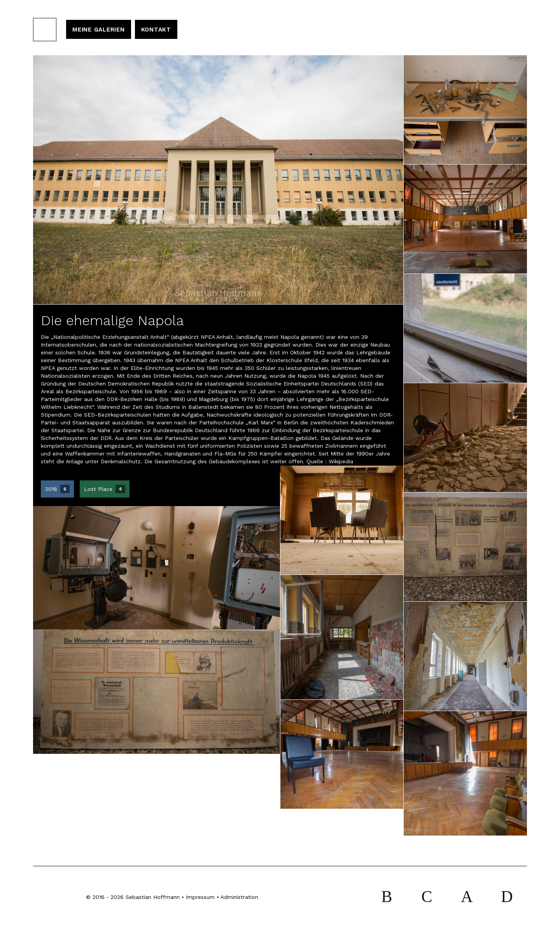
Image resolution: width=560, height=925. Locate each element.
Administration (239, 897)
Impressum (200, 897)
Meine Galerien (99, 30)
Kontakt (156, 30)
